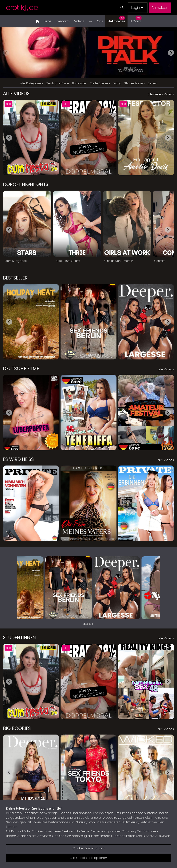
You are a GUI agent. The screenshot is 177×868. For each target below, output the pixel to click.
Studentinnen (134, 83)
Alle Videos (16, 94)
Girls (100, 21)
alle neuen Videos (161, 94)
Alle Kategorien (31, 83)
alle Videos (166, 369)
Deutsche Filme (57, 83)
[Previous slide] (6, 53)
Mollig (117, 83)
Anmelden (160, 8)
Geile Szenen (100, 83)
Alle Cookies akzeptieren (88, 858)
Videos (79, 21)
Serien (152, 83)
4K (91, 21)
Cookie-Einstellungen (88, 848)
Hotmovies (116, 19)
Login (138, 8)
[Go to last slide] (9, 138)
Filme (47, 21)
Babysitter (80, 83)
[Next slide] (171, 53)
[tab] (84, 624)
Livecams (63, 21)
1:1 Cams (136, 19)
